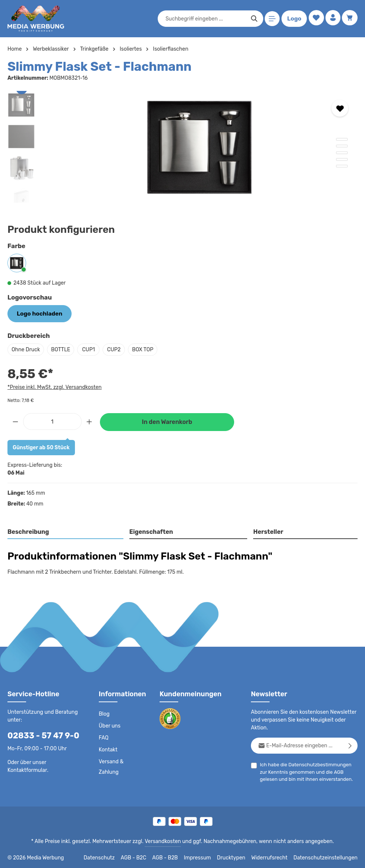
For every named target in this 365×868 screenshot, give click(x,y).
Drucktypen (239, 857)
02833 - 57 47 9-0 (39, 734)
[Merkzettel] (314, 19)
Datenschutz (110, 857)
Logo (293, 19)
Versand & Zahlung (121, 761)
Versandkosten (164, 840)
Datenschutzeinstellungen (328, 857)
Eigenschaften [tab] (150, 531)
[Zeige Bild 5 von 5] (342, 166)
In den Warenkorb (167, 421)
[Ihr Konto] (332, 19)
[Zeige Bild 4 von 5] (342, 159)
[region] (182, 147)
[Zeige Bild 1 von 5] (342, 139)
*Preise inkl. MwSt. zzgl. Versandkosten (53, 386)
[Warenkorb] (350, 19)
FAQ (104, 737)
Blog (104, 713)
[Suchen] (253, 19)
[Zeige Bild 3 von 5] (342, 153)
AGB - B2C (143, 857)
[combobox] (204, 19)
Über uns (109, 725)
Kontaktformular (65, 761)
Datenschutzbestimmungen (317, 764)
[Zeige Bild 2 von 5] (342, 146)
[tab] (66, 531)
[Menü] (271, 19)
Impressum (207, 857)
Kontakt (108, 749)
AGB (328, 771)
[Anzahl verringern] (15, 420)
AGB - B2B (175, 857)
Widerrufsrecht (275, 857)
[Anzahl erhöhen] (89, 420)
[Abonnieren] (350, 745)
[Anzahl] (52, 420)
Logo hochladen (37, 313)
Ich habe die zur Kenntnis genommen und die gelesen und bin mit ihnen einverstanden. (307, 770)
